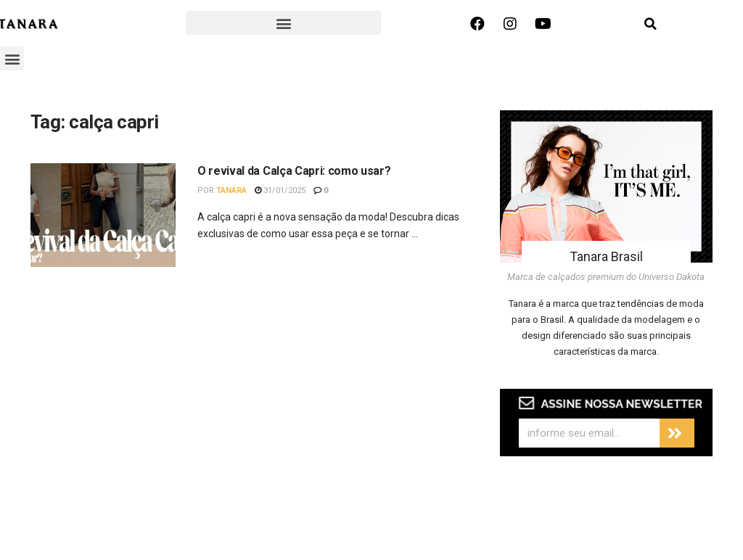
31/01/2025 (280, 190)
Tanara (231, 190)
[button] (283, 23)
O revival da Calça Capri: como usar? (294, 171)
